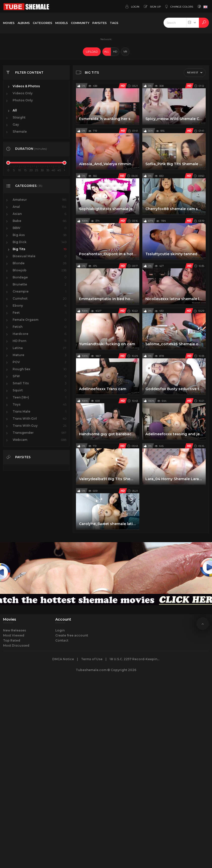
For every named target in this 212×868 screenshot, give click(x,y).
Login (60, 630)
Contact (62, 640)
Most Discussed (16, 645)
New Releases (15, 630)
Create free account (72, 635)
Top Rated (12, 640)
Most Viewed (14, 635)
